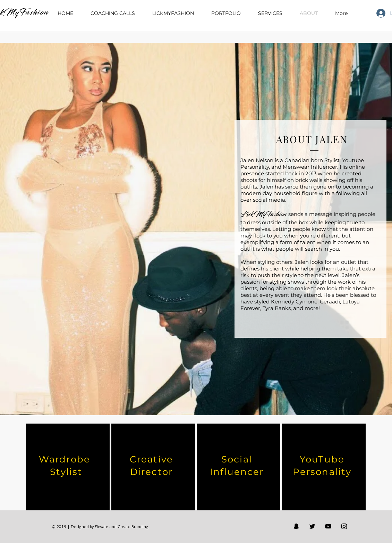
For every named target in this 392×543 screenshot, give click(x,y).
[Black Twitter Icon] (312, 526)
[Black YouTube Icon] (328, 526)
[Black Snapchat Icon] (296, 526)
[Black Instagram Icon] (344, 526)
